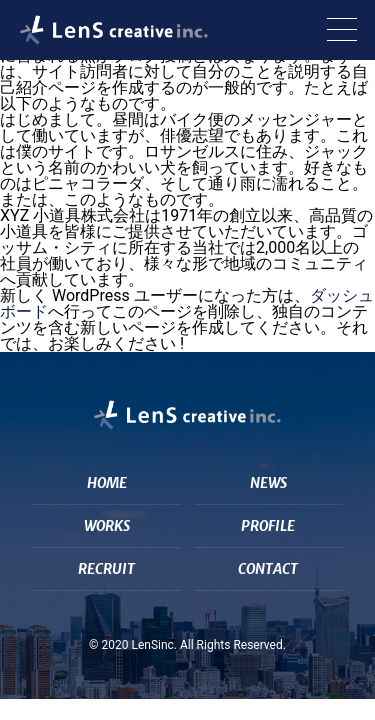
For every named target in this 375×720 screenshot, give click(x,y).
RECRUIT (106, 569)
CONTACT (268, 569)
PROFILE (268, 526)
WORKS (107, 526)
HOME (107, 483)
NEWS (268, 483)
